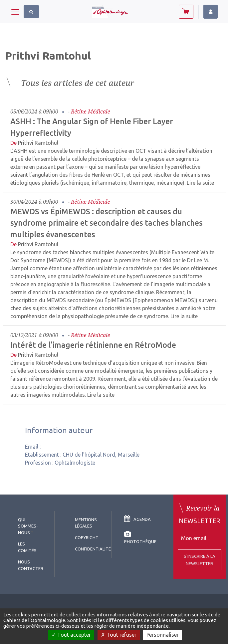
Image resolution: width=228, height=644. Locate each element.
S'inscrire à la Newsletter (200, 560)
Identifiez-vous (211, 12)
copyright (87, 537)
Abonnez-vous (186, 12)
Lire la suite (200, 183)
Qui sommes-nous (28, 526)
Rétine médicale (91, 111)
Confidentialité (93, 549)
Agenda (137, 519)
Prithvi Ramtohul (38, 143)
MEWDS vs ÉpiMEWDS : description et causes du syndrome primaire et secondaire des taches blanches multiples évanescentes (107, 223)
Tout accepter (71, 635)
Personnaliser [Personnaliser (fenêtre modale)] (163, 635)
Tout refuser (119, 635)
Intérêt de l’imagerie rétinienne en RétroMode (93, 345)
